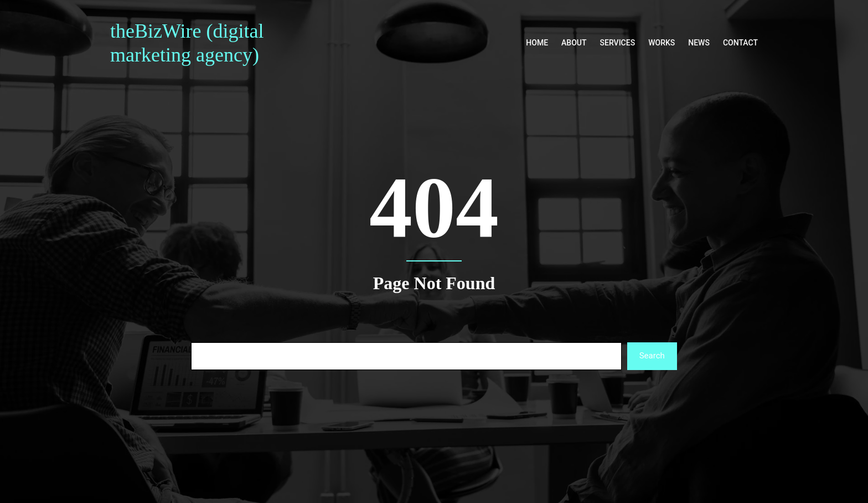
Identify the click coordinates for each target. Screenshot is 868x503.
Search (652, 356)
